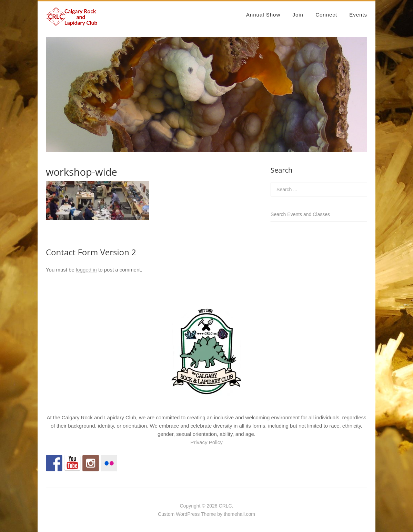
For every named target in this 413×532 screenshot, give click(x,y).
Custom (166, 514)
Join (298, 15)
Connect (326, 15)
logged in (86, 270)
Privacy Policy (206, 442)
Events (358, 15)
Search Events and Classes (300, 214)
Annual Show (263, 15)
